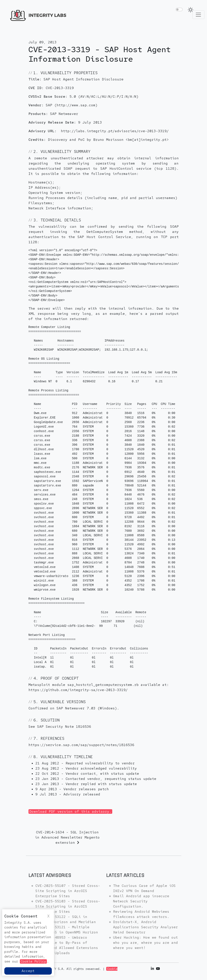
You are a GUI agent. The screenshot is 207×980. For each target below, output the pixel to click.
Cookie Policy (33, 961)
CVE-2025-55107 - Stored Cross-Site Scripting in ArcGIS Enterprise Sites (68, 891)
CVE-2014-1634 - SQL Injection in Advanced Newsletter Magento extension (67, 837)
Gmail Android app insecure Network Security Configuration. (141, 901)
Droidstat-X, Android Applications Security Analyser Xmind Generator (145, 927)
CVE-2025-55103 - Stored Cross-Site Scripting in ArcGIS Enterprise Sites (68, 906)
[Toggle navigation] (198, 15)
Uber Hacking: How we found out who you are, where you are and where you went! (145, 943)
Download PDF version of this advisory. (70, 811)
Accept (28, 971)
